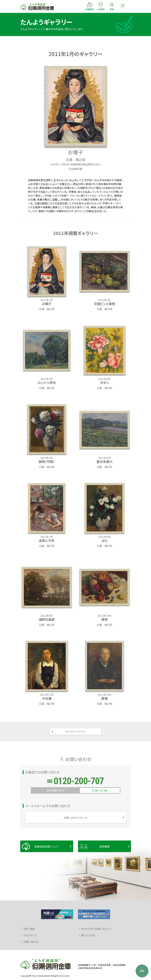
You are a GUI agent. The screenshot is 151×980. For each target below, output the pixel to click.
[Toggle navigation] (123, 6)
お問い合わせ (31, 942)
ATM (101, 6)
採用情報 (104, 846)
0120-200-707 (79, 781)
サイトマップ (30, 935)
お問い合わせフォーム (75, 818)
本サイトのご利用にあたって (97, 929)
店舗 (90, 6)
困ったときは (88, 935)
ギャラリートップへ (75, 731)
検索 (112, 6)
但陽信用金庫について (47, 846)
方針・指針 (29, 929)
